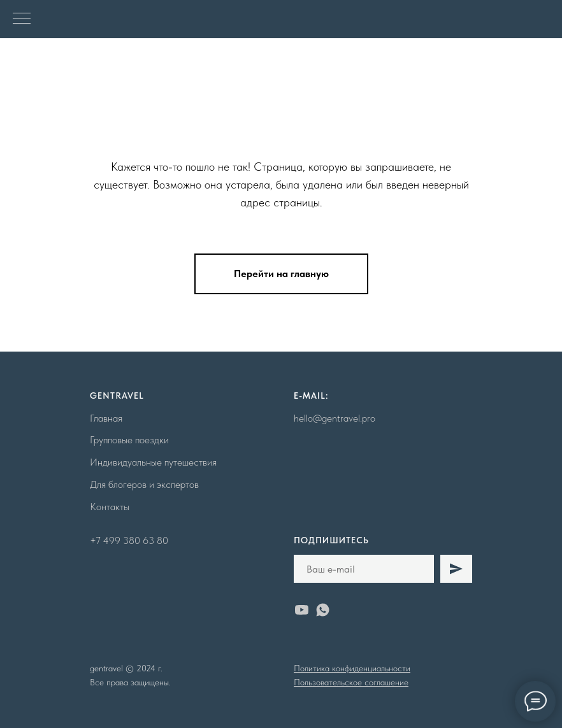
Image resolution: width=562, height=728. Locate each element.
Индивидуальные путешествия (153, 462)
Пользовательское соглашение (351, 682)
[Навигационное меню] (22, 19)
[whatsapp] (323, 610)
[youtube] (302, 610)
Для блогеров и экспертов (144, 484)
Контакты (110, 507)
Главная (106, 418)
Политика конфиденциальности (352, 668)
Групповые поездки (129, 440)
